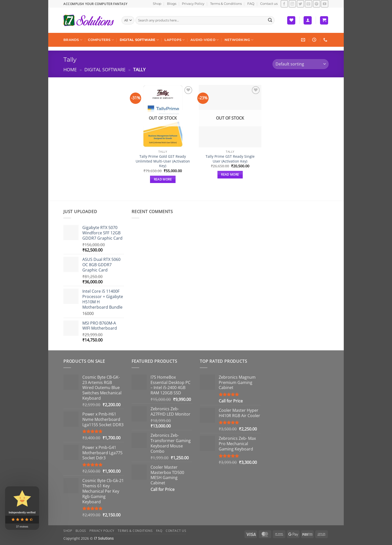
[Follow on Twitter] (300, 4)
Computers (101, 40)
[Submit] (270, 20)
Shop (157, 4)
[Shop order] (301, 64)
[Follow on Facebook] (284, 4)
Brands (73, 40)
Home (70, 69)
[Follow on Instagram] (292, 4)
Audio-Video (205, 40)
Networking (239, 40)
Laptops (175, 40)
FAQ (251, 4)
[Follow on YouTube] (324, 4)
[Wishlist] (291, 20)
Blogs (172, 4)
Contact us (269, 4)
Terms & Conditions (226, 4)
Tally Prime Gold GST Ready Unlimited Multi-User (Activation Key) (163, 161)
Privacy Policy (193, 4)
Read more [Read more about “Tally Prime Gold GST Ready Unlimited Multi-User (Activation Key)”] (163, 179)
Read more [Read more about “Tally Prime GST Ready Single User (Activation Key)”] (230, 175)
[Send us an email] (309, 4)
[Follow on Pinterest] (317, 4)
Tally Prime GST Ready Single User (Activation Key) (230, 159)
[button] (308, 20)
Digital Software (139, 40)
